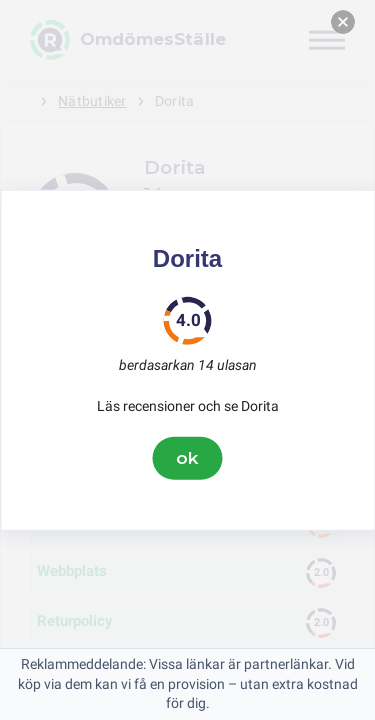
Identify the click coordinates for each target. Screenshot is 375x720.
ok (188, 458)
